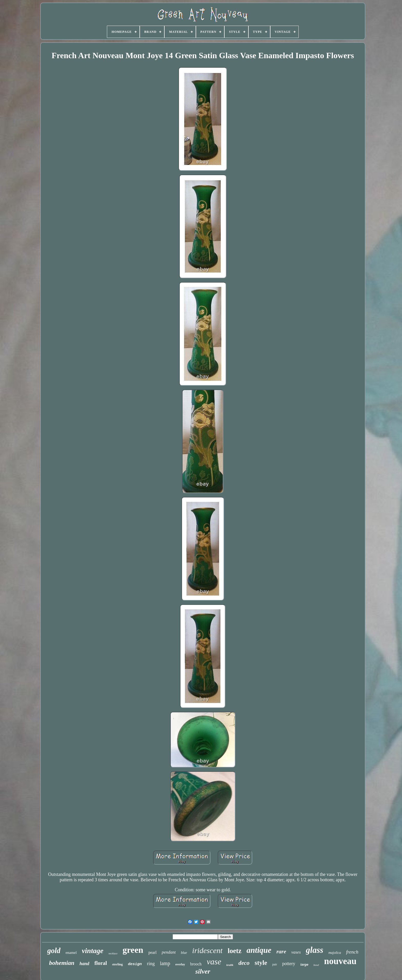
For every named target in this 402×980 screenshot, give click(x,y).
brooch (196, 964)
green (133, 950)
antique (259, 950)
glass (315, 950)
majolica (335, 953)
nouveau (340, 961)
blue (184, 953)
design (135, 964)
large (304, 964)
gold (54, 951)
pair (275, 964)
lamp (165, 963)
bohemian (62, 963)
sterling (117, 964)
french (352, 952)
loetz (235, 951)
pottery (289, 964)
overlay (180, 964)
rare (281, 951)
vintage (93, 951)
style (261, 963)
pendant (169, 952)
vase (214, 962)
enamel (71, 953)
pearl (153, 952)
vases (296, 952)
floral (101, 963)
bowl (316, 965)
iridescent (207, 950)
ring (151, 963)
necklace (113, 953)
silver (203, 971)
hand (84, 964)
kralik (230, 965)
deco (244, 963)
